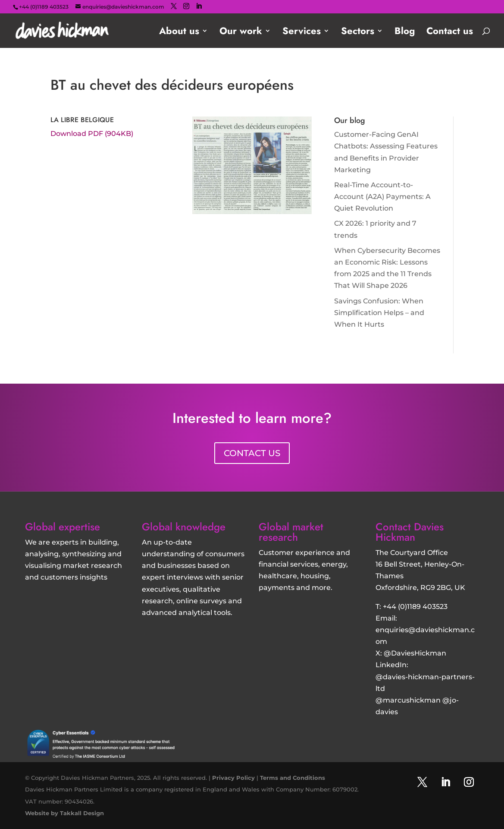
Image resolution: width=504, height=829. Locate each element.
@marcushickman (408, 700)
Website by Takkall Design (64, 813)
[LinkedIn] (199, 6)
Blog (405, 33)
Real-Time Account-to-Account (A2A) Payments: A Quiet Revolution (382, 197)
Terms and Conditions (293, 778)
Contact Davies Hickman (410, 532)
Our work (241, 33)
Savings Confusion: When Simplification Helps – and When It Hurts (379, 313)
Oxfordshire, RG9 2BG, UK (420, 588)
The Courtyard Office (412, 553)
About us (179, 33)
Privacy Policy (233, 778)
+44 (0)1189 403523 (415, 607)
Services (302, 33)
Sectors (358, 33)
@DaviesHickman (415, 653)
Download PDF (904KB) (92, 134)
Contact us (450, 33)
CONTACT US (252, 453)
